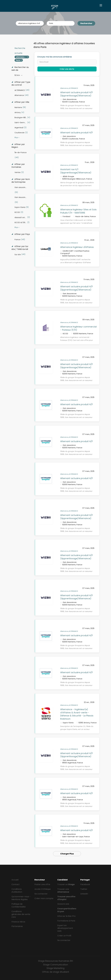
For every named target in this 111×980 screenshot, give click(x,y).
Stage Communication (56, 965)
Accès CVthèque (43, 889)
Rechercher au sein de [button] (20, 69)
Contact (16, 884)
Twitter (84, 889)
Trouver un (66, 884)
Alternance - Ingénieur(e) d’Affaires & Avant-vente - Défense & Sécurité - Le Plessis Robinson (77, 714)
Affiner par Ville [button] (22, 102)
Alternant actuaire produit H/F (77, 133)
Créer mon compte (44, 898)
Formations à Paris (66, 921)
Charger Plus (67, 854)
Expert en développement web (65, 928)
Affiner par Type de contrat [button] (21, 84)
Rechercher (86, 23)
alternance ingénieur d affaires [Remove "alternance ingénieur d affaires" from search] (23, 57)
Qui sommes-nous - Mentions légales (21, 898)
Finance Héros (18, 922)
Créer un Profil (64, 936)
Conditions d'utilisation (17, 890)
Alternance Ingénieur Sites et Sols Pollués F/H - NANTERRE (78, 211)
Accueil (15, 880)
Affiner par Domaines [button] (18, 166)
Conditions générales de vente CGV (21, 914)
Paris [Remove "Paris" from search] (18, 60)
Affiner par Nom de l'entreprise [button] (21, 181)
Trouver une (63, 890)
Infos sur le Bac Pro (66, 916)
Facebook (85, 884)
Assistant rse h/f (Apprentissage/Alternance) (76, 171)
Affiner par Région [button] (18, 146)
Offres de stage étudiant (56, 972)
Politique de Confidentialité (19, 905)
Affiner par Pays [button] (22, 234)
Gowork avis (63, 904)
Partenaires (17, 926)
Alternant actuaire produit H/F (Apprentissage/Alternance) (77, 94)
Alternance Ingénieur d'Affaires (77, 247)
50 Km (17, 75)
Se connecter (41, 894)
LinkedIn (84, 894)
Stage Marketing (55, 968)
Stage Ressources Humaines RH (55, 961)
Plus (16, 138)
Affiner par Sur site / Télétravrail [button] (20, 248)
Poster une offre (42, 884)
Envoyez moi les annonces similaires (55, 57)
